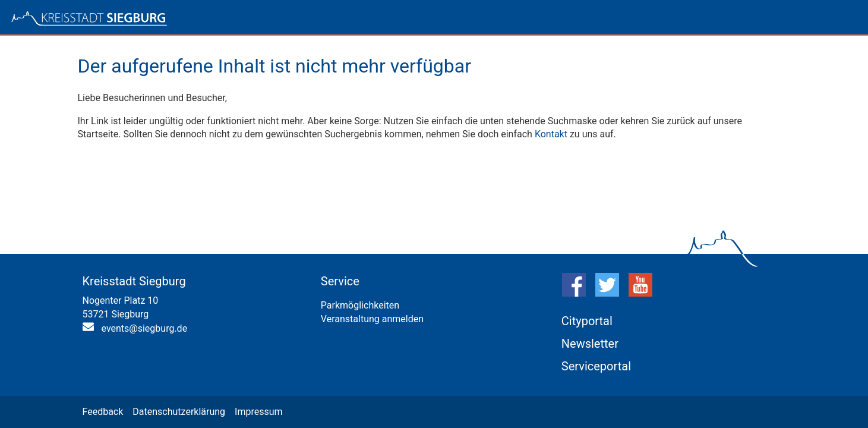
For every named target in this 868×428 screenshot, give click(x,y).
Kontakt (551, 134)
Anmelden (818, 20)
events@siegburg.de (145, 328)
